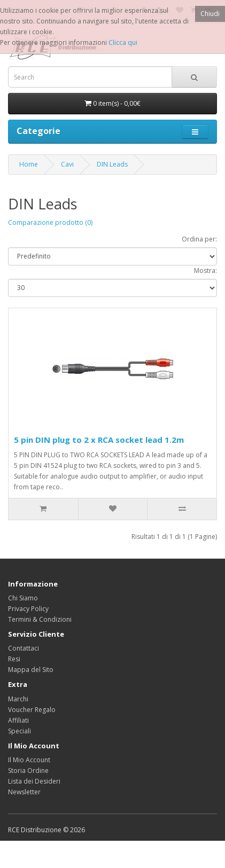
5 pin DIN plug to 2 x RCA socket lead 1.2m (99, 440)
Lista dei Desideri (34, 781)
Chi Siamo (23, 598)
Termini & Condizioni (40, 619)
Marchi (18, 699)
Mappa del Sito (31, 670)
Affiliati (18, 720)
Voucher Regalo (32, 710)
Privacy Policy (28, 609)
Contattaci (24, 648)
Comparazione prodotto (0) (50, 222)
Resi (14, 659)
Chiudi (210, 14)
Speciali (20, 731)
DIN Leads (112, 164)
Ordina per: (199, 239)
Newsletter (24, 792)
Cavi (67, 164)
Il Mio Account (29, 760)
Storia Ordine (28, 771)
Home (29, 164)
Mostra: (205, 271)
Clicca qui (123, 42)
